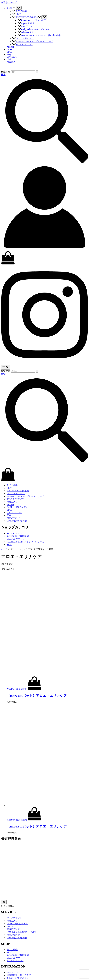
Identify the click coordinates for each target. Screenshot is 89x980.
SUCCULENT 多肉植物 (27, 17)
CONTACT (12, 57)
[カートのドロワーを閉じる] (4, 902)
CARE (10, 49)
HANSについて (14, 972)
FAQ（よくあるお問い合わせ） (22, 932)
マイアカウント (14, 512)
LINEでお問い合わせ (17, 521)
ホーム (4, 549)
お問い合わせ (13, 518)
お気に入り (12, 502)
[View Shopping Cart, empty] (44, 258)
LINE (9, 59)
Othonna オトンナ (28, 32)
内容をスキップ (9, 2)
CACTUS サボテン (23, 38)
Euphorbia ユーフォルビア (32, 20)
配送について (13, 929)
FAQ (9, 54)
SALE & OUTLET (22, 44)
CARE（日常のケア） (17, 507)
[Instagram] (44, 364)
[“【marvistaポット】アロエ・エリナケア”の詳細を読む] (29, 689)
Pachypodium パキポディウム (33, 29)
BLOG (10, 52)
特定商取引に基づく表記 (19, 975)
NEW (16, 14)
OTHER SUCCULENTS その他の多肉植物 (39, 35)
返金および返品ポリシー (19, 978)
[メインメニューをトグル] (5, 367)
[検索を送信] (37, 72)
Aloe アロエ (25, 26)
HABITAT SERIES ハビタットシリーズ (33, 41)
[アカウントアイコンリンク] (44, 250)
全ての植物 (19, 11)
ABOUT (10, 47)
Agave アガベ (26, 23)
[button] (14, 8)
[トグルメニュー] (19, 8)
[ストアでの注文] (11, 569)
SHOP (11, 8)
